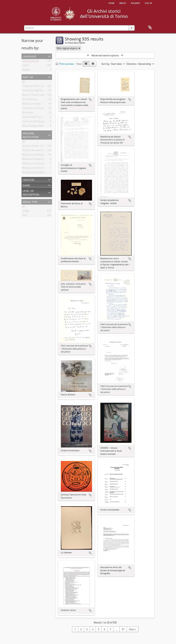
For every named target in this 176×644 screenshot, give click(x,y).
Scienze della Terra (32, 118)
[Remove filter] (79, 48)
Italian (26, 66)
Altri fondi (28, 113)
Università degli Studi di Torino (39, 91)
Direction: (132, 64)
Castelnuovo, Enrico (33, 109)
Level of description (31, 192)
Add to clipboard (90, 100)
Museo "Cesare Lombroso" (37, 95)
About (123, 3)
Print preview (65, 64)
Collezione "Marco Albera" (36, 87)
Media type (30, 202)
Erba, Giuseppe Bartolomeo (37, 126)
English (26, 70)
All (24, 82)
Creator (28, 179)
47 (123, 629)
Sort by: (106, 64)
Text (25, 216)
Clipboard (150, 28)
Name (26, 185)
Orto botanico (30, 100)
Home (111, 3)
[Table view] (93, 64)
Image (26, 211)
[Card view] (86, 64)
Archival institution (31, 135)
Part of (28, 77)
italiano (135, 3)
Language (29, 56)
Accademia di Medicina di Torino (40, 173)
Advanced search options (105, 55)
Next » (132, 629)
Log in (148, 3)
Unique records (31, 61)
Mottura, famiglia (32, 104)
